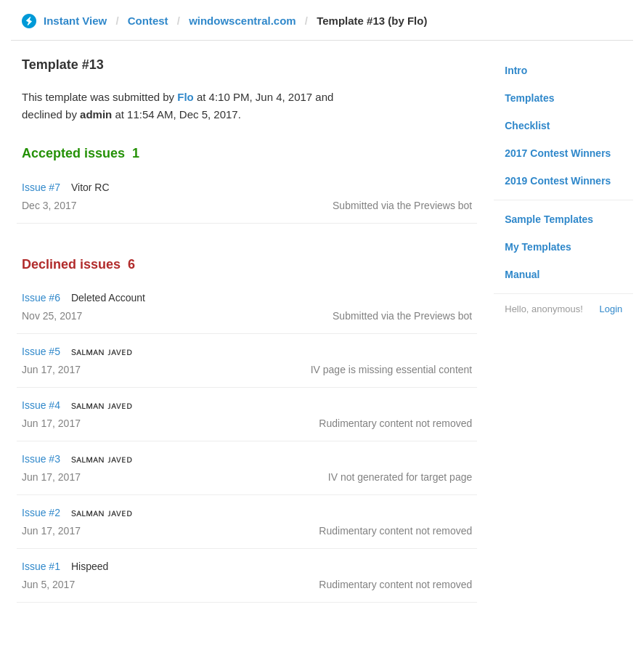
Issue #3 (41, 459)
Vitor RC (90, 187)
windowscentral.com (242, 21)
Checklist (527, 126)
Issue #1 (41, 566)
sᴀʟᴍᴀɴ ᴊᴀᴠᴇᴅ (102, 351)
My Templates (538, 247)
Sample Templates (549, 219)
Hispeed (90, 566)
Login (611, 309)
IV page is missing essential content (392, 370)
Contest (148, 21)
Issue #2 (41, 513)
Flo (186, 97)
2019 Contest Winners (558, 181)
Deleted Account (108, 298)
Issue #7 (41, 187)
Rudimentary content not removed (395, 423)
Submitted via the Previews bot (402, 205)
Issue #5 (41, 351)
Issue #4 (41, 405)
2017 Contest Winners (558, 153)
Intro (516, 70)
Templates (529, 98)
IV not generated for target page (400, 477)
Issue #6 (41, 298)
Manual (522, 274)
